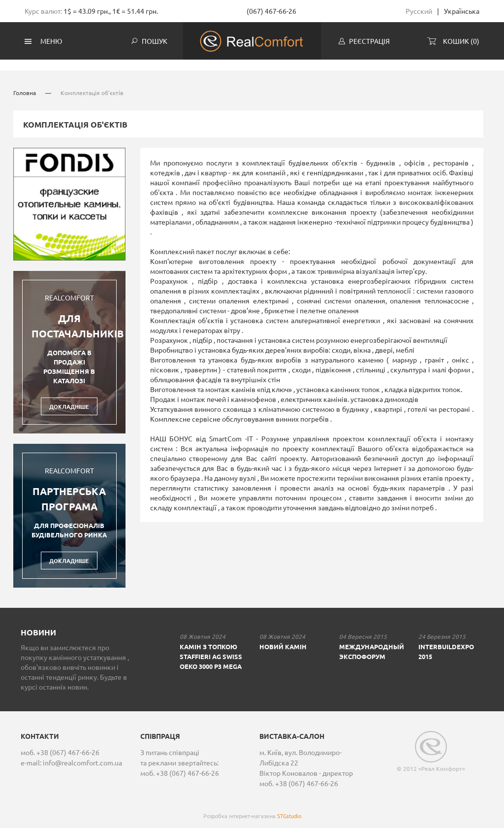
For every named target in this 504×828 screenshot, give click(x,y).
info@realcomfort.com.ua (82, 756)
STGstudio (289, 809)
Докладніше (69, 399)
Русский (419, 11)
